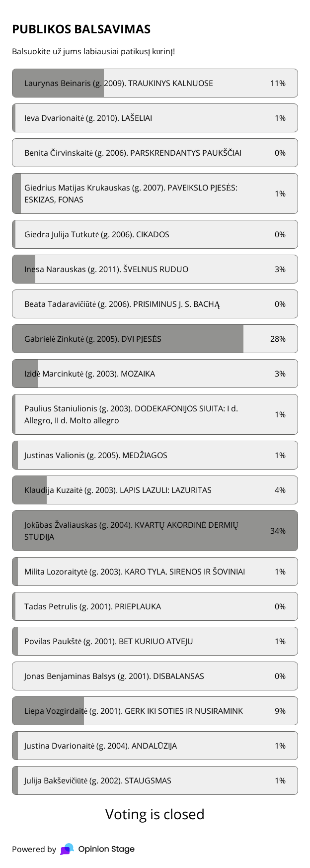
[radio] (155, 83)
